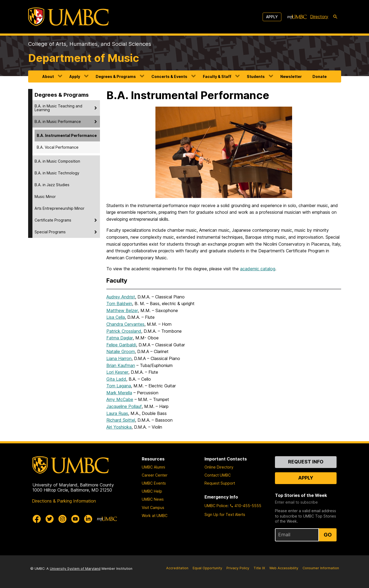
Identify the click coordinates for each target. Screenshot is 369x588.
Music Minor (45, 196)
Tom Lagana (119, 386)
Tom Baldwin (119, 304)
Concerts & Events (169, 76)
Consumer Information (321, 568)
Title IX (259, 568)
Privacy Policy (238, 568)
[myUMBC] (297, 17)
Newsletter (291, 76)
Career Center (155, 475)
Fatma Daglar (120, 338)
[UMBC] (68, 17)
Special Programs (50, 232)
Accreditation (177, 568)
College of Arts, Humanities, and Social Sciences (90, 44)
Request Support (220, 483)
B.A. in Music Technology (57, 173)
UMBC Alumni (153, 467)
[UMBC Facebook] (37, 519)
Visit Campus (153, 508)
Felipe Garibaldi (121, 345)
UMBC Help (152, 491)
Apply (272, 17)
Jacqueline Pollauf (124, 406)
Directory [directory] (319, 17)
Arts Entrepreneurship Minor (59, 208)
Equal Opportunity (207, 568)
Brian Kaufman (121, 365)
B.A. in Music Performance (58, 121)
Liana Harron (119, 358)
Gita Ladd (116, 379)
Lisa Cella (116, 317)
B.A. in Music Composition (57, 161)
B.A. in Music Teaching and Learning (58, 108)
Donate (320, 76)
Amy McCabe (120, 399)
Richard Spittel (121, 420)
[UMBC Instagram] (62, 519)
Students (256, 76)
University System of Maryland (75, 569)
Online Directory (219, 467)
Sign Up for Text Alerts (225, 514)
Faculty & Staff (217, 76)
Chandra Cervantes (125, 324)
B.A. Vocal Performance (58, 147)
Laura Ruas (117, 413)
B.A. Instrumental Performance (67, 135)
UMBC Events (154, 483)
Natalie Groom (121, 351)
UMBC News (153, 499)
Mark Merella (119, 393)
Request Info (306, 462)
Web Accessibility (284, 568)
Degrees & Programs (116, 76)
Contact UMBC (218, 475)
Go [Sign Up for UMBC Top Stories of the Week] (328, 535)
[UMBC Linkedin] (88, 519)
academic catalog (258, 269)
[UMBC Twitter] (50, 519)
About (48, 76)
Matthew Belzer (122, 310)
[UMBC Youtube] (75, 519)
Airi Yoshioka (119, 427)
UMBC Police (216, 506)
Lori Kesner (117, 372)
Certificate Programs (53, 220)
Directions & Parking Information (64, 501)
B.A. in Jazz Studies (52, 185)
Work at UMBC (155, 516)
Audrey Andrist (121, 297)
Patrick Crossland (124, 331)
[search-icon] (335, 17)
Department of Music (84, 58)
